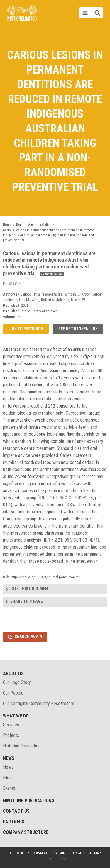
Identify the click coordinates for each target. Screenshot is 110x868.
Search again (28, 637)
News (9, 758)
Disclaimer (61, 853)
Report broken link (78, 329)
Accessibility (19, 853)
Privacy (79, 853)
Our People (13, 693)
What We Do (16, 716)
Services (11, 725)
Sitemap (95, 853)
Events (9, 788)
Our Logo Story (17, 682)
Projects (11, 735)
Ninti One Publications (29, 801)
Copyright (41, 853)
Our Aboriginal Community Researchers (39, 703)
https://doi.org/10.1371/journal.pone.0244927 (46, 577)
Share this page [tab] (27, 601)
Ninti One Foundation (22, 746)
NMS (64, 859)
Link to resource (26, 329)
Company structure (26, 832)
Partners (14, 822)
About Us (13, 673)
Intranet (50, 859)
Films (8, 778)
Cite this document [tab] (30, 589)
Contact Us (16, 811)
